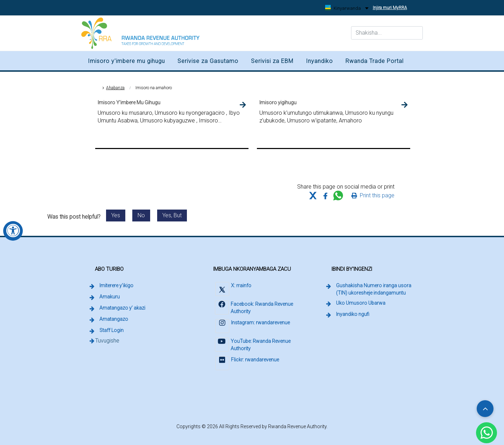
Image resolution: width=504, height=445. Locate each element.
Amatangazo (114, 319)
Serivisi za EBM (272, 61)
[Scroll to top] (485, 409)
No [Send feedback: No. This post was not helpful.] (141, 215)
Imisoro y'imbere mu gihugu (126, 61)
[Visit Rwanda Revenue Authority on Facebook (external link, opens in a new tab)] (256, 308)
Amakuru (110, 297)
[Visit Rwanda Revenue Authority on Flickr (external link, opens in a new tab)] (247, 364)
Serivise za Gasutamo (208, 61)
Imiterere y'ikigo (116, 285)
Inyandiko (319, 61)
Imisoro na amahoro (154, 88)
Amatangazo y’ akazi (122, 308)
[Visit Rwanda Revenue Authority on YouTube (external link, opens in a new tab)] (256, 345)
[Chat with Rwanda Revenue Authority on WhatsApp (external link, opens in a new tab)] (486, 433)
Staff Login (112, 330)
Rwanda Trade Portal (374, 61)
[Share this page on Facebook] (325, 196)
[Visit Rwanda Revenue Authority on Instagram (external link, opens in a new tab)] (252, 327)
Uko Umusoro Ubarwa (361, 303)
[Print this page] (373, 196)
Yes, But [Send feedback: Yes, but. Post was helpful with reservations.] (172, 215)
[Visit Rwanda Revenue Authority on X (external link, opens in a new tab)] (233, 290)
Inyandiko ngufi (353, 314)
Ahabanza (115, 88)
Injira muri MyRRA (391, 5)
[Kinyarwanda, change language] (347, 8)
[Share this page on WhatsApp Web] (338, 196)
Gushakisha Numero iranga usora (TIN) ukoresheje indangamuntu (376, 289)
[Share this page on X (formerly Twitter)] (313, 196)
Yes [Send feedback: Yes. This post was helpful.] (116, 215)
